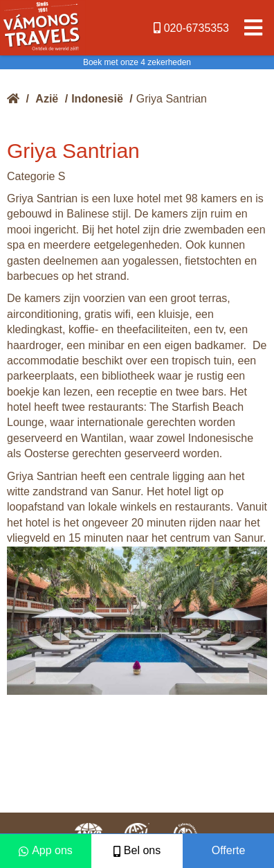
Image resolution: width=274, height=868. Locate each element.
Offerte (229, 850)
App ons (46, 850)
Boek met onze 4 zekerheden (137, 62)
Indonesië (97, 99)
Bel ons (137, 850)
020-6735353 (191, 28)
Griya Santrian (172, 99)
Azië (47, 99)
